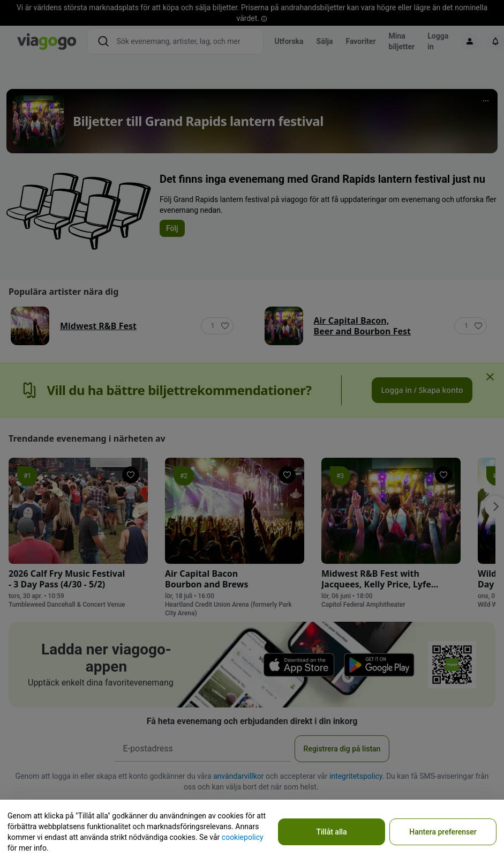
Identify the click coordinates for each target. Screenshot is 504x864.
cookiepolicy (243, 837)
